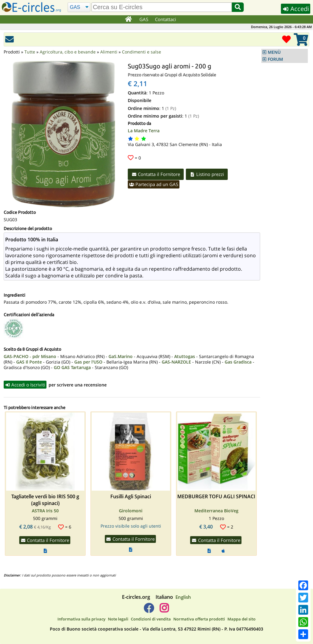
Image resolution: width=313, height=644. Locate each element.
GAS (144, 19)
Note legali (118, 619)
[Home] (129, 20)
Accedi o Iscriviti (25, 385)
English (183, 597)
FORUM (275, 59)
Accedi (295, 9)
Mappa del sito (241, 619)
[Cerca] (79, 7)
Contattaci (166, 19)
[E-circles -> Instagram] (164, 611)
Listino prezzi (208, 174)
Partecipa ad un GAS (154, 184)
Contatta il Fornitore (156, 174)
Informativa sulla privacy (81, 619)
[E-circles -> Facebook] (149, 611)
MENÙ (274, 52)
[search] (162, 7)
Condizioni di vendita (151, 619)
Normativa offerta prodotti (199, 619)
